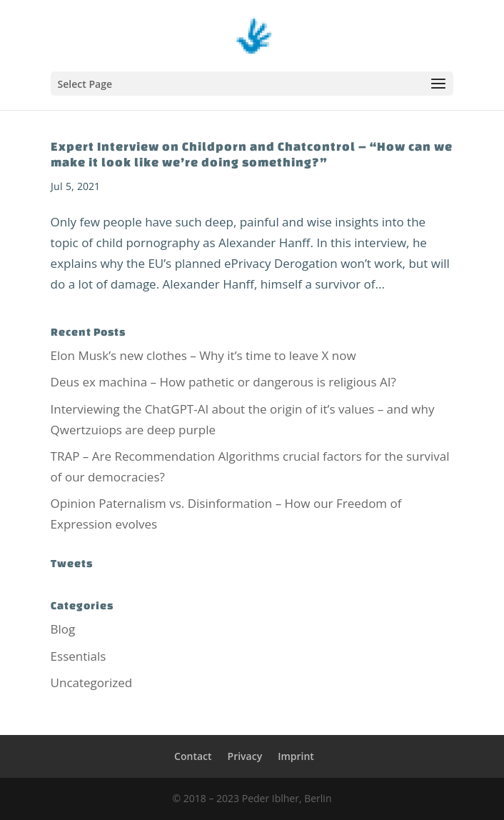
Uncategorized (92, 682)
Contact (193, 756)
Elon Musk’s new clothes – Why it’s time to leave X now (203, 355)
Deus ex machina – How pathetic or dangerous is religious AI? (223, 382)
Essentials (79, 656)
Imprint (296, 756)
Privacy (245, 756)
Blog (63, 629)
